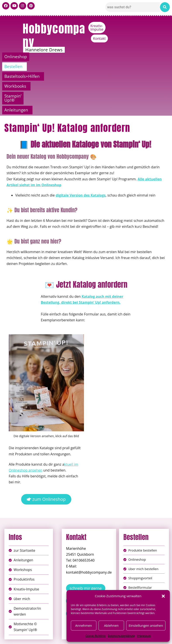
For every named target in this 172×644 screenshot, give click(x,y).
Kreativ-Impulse (135, 26)
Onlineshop (16, 57)
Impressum (144, 636)
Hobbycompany (54, 35)
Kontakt (161, 26)
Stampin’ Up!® (152, 57)
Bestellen (44, 57)
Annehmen (84, 625)
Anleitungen (85, 66)
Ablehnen (111, 625)
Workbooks (117, 57)
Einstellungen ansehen (146, 625)
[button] (163, 596)
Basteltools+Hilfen (80, 57)
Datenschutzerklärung (121, 636)
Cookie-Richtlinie (96, 636)
